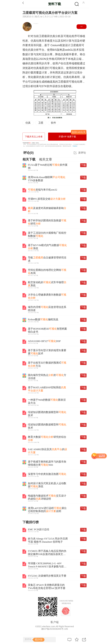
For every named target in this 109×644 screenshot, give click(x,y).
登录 (30, 143)
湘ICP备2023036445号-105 (54, 629)
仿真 (28, 123)
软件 (53, 123)
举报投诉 (75, 146)
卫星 (41, 123)
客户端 (54, 622)
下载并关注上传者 (34, 137)
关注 (81, 27)
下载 (83, 165)
